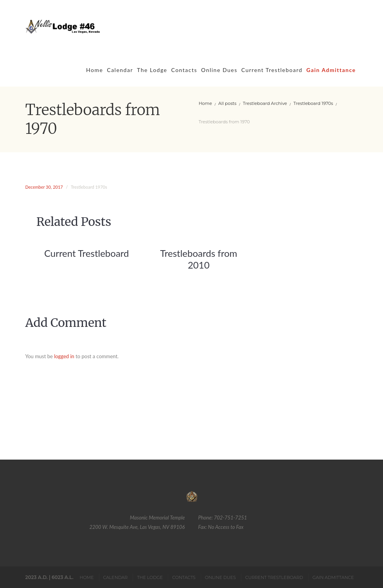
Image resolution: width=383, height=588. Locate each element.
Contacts (184, 70)
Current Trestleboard (272, 70)
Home (94, 70)
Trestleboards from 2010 (199, 259)
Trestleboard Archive (265, 103)
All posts (227, 103)
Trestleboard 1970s (313, 103)
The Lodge (152, 70)
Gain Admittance (331, 70)
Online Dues (219, 70)
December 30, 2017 (44, 187)
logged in (64, 356)
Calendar (120, 70)
